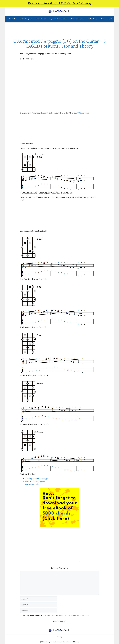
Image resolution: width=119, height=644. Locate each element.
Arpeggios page (32, 484)
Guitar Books (93, 19)
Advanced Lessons (78, 19)
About (110, 19)
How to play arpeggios (35, 481)
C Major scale (83, 113)
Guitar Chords (41, 19)
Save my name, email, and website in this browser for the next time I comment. (56, 615)
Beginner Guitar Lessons (58, 19)
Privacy (59, 637)
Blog (102, 19)
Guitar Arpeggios (26, 19)
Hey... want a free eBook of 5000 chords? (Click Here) (60, 3)
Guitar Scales (12, 19)
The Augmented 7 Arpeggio (37, 479)
